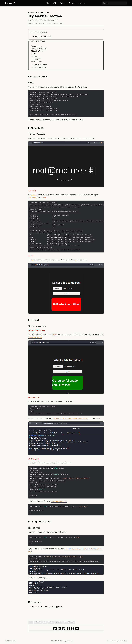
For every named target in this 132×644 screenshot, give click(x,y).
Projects (63, 3)
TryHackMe (44, 13)
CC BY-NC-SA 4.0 (56, 641)
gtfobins (59, 622)
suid (45, 622)
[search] (114, 3)
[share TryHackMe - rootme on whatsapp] (73, 629)
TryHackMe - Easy (45, 36)
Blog (48, 3)
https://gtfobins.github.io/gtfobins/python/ (47, 607)
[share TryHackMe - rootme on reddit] (64, 629)
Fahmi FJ (13, 641)
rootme (39, 46)
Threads (72, 3)
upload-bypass (69, 622)
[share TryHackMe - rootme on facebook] (68, 629)
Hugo (117, 641)
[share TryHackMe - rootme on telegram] (77, 629)
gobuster (38, 622)
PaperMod (124, 641)
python (51, 622)
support (66, 641)
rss (72, 641)
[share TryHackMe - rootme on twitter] (55, 629)
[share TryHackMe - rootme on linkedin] (59, 629)
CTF (55, 3)
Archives (82, 3)
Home (31, 13)
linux (31, 622)
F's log (9, 3)
